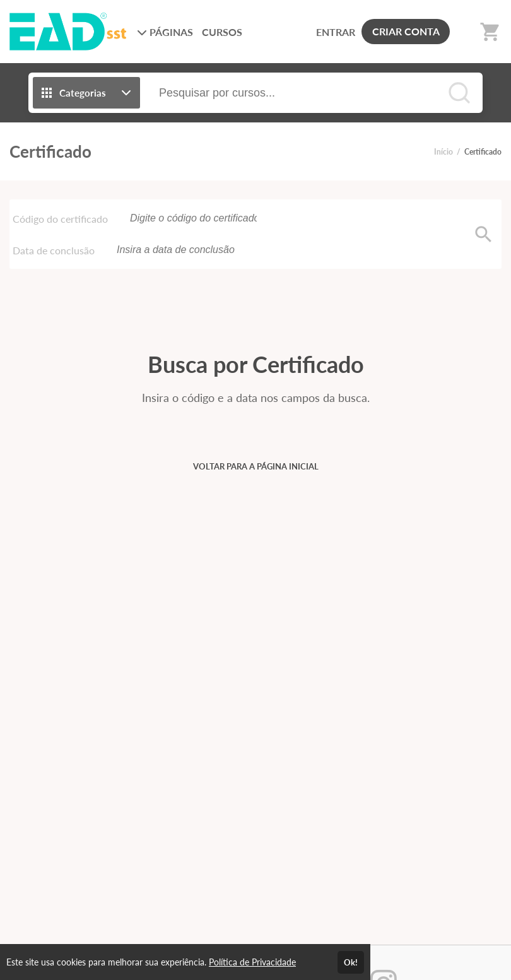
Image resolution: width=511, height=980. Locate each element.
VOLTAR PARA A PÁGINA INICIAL (256, 466)
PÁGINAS (165, 32)
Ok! (351, 962)
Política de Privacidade (252, 962)
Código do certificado (60, 219)
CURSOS (222, 32)
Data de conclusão (54, 250)
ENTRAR (336, 32)
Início (443, 152)
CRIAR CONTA (406, 31)
